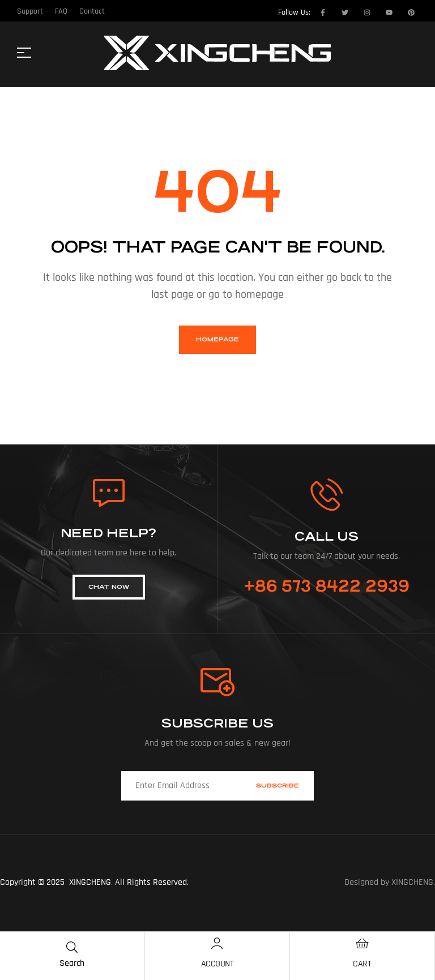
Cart (362, 964)
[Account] (217, 943)
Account (217, 964)
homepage (217, 339)
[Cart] (362, 943)
